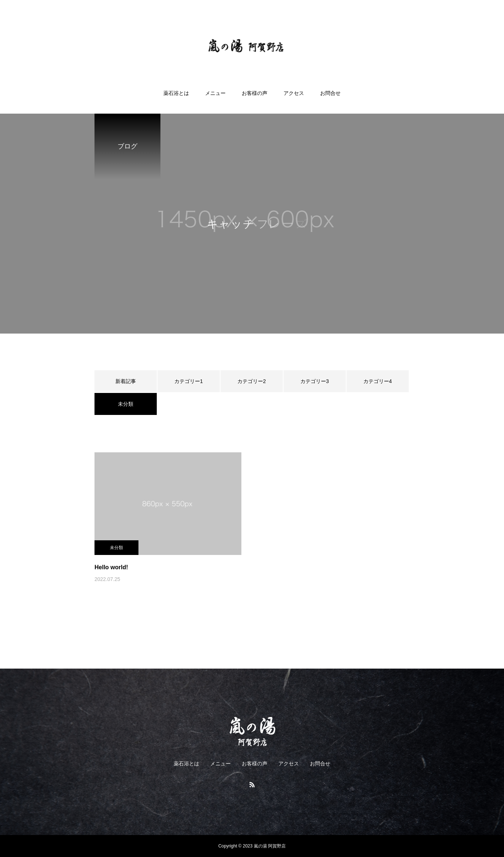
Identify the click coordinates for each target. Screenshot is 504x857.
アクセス (294, 93)
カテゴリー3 (315, 381)
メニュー (215, 93)
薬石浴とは (176, 93)
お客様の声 (255, 93)
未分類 (116, 548)
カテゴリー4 (378, 381)
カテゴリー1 (189, 381)
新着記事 (126, 381)
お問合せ (330, 93)
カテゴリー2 (252, 381)
